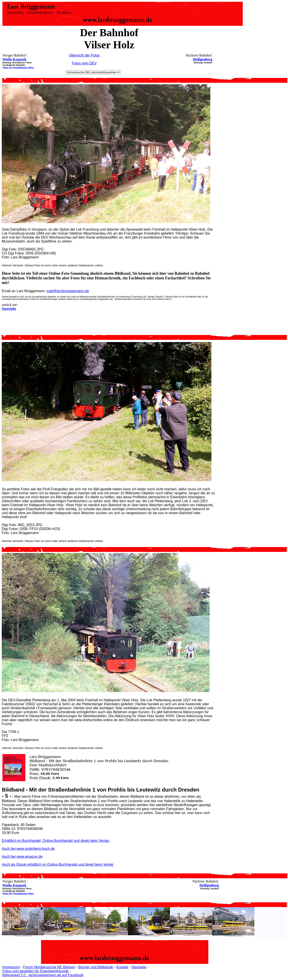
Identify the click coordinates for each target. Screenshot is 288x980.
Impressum (11, 967)
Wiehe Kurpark (14, 59)
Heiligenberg (203, 59)
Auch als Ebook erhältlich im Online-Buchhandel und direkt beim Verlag (57, 864)
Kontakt (122, 967)
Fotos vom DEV (84, 63)
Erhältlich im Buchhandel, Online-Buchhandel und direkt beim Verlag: (56, 841)
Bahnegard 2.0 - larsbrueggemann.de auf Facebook (43, 975)
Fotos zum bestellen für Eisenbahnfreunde (36, 971)
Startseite (139, 967)
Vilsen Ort (7, 67)
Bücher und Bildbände (96, 967)
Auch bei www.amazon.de (22, 857)
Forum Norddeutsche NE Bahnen (49, 967)
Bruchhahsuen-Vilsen (23, 67)
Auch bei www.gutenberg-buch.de (28, 849)
